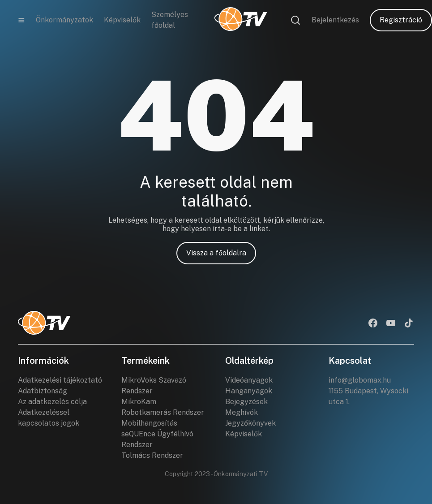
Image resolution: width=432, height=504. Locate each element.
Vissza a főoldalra (216, 253)
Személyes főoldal (170, 20)
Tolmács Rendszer (152, 455)
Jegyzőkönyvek (250, 423)
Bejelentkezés (335, 20)
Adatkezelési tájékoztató (60, 380)
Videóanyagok (249, 380)
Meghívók (242, 412)
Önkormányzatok (64, 20)
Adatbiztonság (43, 391)
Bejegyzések (246, 402)
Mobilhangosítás (149, 423)
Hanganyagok (249, 391)
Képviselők (122, 20)
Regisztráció (401, 20)
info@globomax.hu (360, 380)
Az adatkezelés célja (52, 402)
